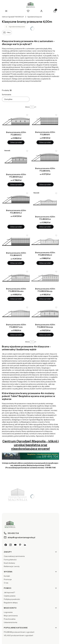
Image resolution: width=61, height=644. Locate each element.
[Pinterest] (20, 545)
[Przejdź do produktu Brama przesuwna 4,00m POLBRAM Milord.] (45, 241)
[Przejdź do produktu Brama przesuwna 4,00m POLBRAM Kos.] (45, 202)
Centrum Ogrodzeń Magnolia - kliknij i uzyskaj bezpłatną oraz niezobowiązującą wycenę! (31, 445)
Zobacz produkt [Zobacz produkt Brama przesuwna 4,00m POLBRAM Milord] (45, 263)
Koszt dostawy (9, 563)
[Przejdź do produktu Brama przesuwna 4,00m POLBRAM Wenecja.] (45, 314)
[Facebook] (6, 545)
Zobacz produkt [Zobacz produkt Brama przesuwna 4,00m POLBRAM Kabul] (16, 185)
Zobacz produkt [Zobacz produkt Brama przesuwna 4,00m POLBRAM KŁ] (45, 185)
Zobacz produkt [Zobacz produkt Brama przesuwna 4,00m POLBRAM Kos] (45, 227)
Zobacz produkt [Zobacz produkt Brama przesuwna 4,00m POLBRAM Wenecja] (45, 335)
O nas (6, 583)
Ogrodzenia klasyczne (35, 17)
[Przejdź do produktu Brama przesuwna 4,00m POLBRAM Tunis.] (16, 314)
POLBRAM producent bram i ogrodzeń (19, 632)
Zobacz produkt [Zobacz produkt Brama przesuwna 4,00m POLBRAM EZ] (16, 142)
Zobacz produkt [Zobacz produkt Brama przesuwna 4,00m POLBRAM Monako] (16, 299)
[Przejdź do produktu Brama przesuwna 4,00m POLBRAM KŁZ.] (16, 199)
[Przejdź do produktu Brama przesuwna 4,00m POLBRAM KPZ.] (16, 242)
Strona (27, 107)
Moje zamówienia (11, 616)
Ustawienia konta (11, 622)
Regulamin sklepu (11, 603)
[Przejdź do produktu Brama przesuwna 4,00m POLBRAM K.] (45, 121)
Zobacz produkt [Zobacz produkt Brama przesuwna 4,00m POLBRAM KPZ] (16, 263)
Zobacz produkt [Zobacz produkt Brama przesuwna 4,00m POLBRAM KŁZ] (16, 227)
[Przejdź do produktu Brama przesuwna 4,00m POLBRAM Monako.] (16, 278)
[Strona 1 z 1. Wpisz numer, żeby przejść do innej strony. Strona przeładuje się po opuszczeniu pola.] (32, 107)
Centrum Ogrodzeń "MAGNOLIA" (13, 17)
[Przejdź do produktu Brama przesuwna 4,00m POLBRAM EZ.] (16, 121)
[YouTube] (15, 545)
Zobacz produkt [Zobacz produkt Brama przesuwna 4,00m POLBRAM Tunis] (16, 335)
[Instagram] (11, 545)
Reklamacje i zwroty (12, 566)
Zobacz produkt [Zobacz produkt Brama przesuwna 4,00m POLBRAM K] (45, 142)
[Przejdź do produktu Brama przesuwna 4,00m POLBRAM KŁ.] (45, 157)
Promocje (8, 579)
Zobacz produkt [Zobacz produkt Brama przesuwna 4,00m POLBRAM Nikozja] (45, 299)
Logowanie (8, 612)
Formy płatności (10, 560)
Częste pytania (10, 596)
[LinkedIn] (25, 545)
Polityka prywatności (12, 599)
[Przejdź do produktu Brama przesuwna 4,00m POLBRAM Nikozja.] (45, 278)
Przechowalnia (10, 619)
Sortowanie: (7, 95)
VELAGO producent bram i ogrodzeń (18, 635)
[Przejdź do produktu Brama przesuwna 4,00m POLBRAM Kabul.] (16, 160)
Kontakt (7, 576)
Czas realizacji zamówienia (14, 556)
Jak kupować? (9, 592)
